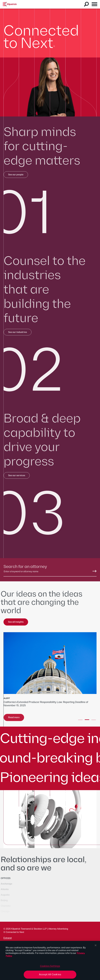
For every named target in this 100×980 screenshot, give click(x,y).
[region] (50, 960)
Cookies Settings (50, 966)
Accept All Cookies (50, 975)
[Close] (96, 945)
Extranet (8, 938)
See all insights (16, 622)
